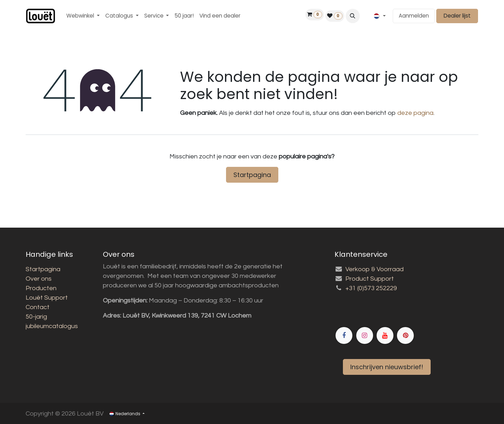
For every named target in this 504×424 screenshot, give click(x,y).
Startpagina (252, 175)
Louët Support (47, 298)
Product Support (370, 279)
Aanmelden (414, 16)
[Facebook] (406, 311)
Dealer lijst (457, 16)
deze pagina (415, 113)
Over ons (39, 279)
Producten (41, 288)
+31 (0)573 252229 (371, 288)
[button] (353, 16)
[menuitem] (83, 16)
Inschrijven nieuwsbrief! (387, 367)
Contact (38, 307)
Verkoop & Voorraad (374, 269)
